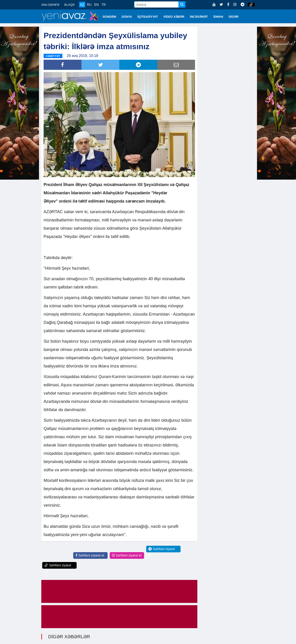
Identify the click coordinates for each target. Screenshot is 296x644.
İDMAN (218, 17)
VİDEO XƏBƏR (174, 17)
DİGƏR (234, 17)
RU (89, 5)
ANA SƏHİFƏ (50, 5)
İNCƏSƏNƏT (199, 17)
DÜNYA (127, 17)
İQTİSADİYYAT (148, 17)
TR (104, 5)
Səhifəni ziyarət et (90, 555)
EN (96, 5)
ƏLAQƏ (69, 5)
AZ (82, 5)
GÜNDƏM (109, 17)
